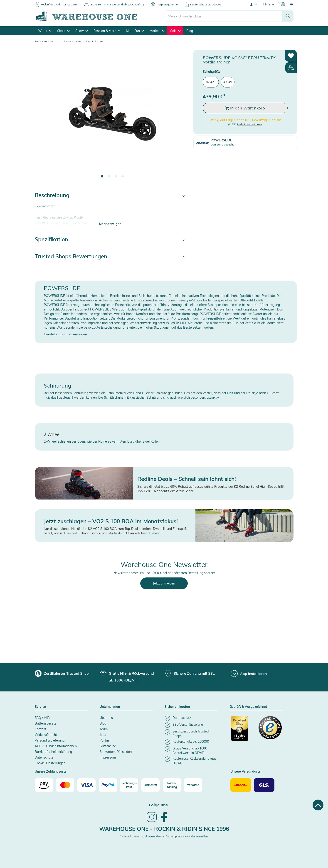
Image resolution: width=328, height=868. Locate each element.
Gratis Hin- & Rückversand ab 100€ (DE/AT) (117, 4)
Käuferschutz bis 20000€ (206, 4)
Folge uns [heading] (158, 805)
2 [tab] (109, 177)
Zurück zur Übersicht (48, 41)
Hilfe (269, 4)
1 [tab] (102, 177)
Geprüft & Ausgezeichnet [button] (248, 707)
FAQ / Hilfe (43, 718)
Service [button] (40, 707)
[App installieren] (249, 674)
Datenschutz (44, 757)
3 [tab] (116, 177)
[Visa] (86, 785)
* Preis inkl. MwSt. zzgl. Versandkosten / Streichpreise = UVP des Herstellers (164, 836)
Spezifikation (51, 239)
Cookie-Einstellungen (50, 763)
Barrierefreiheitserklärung (53, 752)
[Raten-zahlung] (172, 785)
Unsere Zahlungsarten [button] (52, 772)
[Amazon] (44, 785)
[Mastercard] (65, 785)
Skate (63, 31)
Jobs (103, 735)
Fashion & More (107, 31)
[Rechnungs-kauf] (129, 785)
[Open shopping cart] (291, 4)
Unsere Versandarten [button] (246, 772)
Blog (190, 31)
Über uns (106, 718)
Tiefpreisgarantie (167, 4)
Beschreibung (52, 195)
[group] (62, 673)
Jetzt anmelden (164, 583)
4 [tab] (123, 177)
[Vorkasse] (193, 785)
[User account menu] (253, 4)
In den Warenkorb (245, 108)
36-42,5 (211, 82)
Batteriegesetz (46, 723)
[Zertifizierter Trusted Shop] (243, 731)
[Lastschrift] (150, 785)
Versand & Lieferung (50, 740)
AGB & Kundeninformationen (56, 746)
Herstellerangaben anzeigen (65, 334)
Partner (105, 740)
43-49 (228, 82)
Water (45, 31)
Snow (81, 31)
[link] (152, 822)
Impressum (108, 757)
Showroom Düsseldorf (116, 752)
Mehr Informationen (250, 124)
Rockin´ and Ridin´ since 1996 (59, 4)
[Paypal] (108, 785)
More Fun (135, 31)
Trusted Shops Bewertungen (71, 256)
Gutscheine (108, 746)
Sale (175, 31)
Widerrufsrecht (46, 735)
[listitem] (191, 718)
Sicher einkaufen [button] (177, 707)
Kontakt (40, 729)
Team (104, 729)
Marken (157, 31)
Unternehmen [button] (110, 707)
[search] (223, 16)
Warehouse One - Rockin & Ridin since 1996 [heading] (164, 829)
